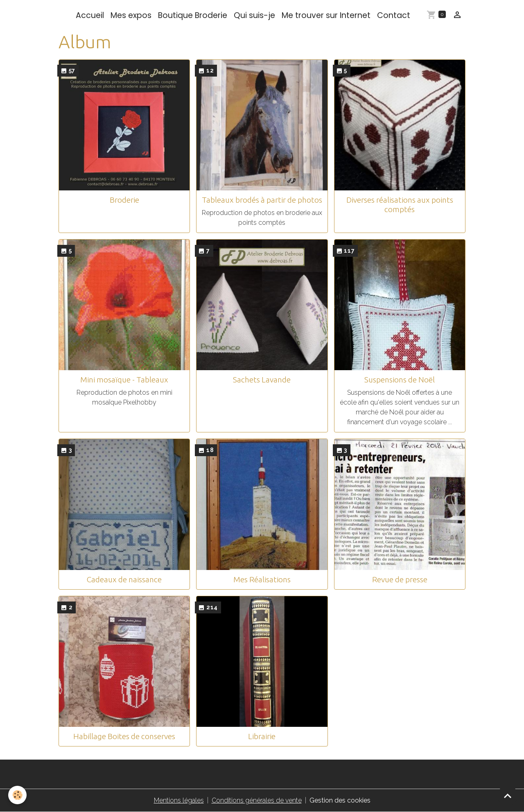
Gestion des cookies (340, 800)
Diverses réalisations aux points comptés (400, 205)
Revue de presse (400, 579)
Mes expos (131, 15)
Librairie (262, 736)
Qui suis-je (254, 15)
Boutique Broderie (193, 15)
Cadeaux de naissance (124, 579)
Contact (394, 15)
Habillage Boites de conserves (124, 736)
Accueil (90, 15)
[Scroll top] (508, 796)
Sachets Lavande (262, 380)
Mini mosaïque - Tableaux (124, 380)
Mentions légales (179, 800)
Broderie (124, 200)
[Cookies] (17, 795)
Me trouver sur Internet (326, 15)
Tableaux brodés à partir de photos (262, 200)
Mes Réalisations (262, 579)
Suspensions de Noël (400, 380)
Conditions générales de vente (257, 800)
